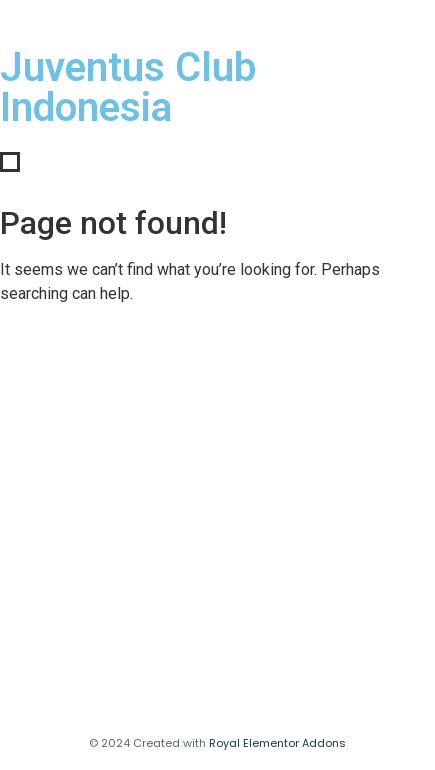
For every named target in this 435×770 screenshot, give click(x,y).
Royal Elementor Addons (277, 743)
